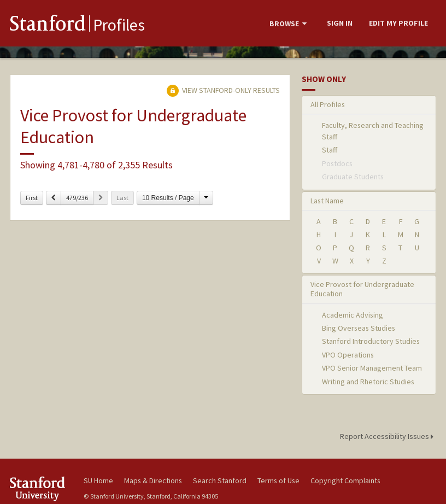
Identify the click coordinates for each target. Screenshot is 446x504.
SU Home (98, 480)
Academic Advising (353, 315)
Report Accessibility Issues (388, 436)
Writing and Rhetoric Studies (368, 382)
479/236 (77, 198)
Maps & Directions (153, 480)
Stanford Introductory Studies (371, 341)
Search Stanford (220, 480)
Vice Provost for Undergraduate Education (362, 289)
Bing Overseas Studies (359, 328)
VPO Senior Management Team (372, 368)
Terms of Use (278, 480)
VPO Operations (348, 355)
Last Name (327, 201)
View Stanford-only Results (223, 90)
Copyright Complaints (345, 480)
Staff (330, 150)
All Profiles (328, 104)
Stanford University (40, 488)
